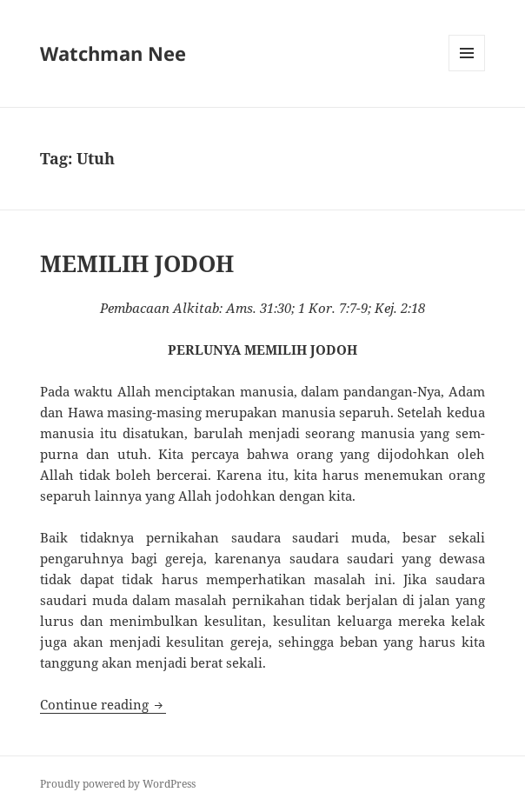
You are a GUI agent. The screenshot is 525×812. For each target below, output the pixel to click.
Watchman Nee (113, 53)
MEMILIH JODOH (137, 263)
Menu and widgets (467, 71)
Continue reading (103, 704)
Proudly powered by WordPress (118, 784)
